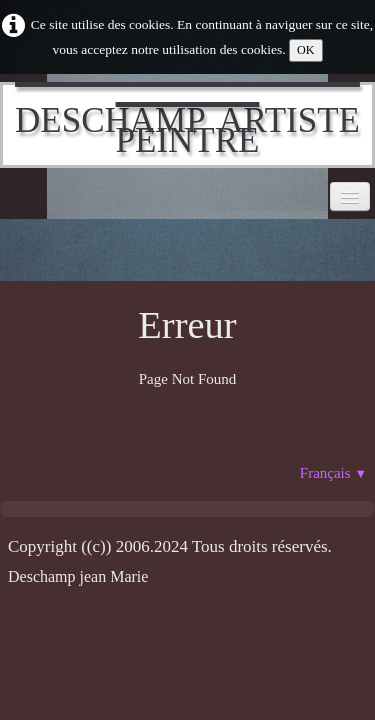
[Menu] (350, 196)
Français (333, 473)
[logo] (187, 125)
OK (306, 50)
